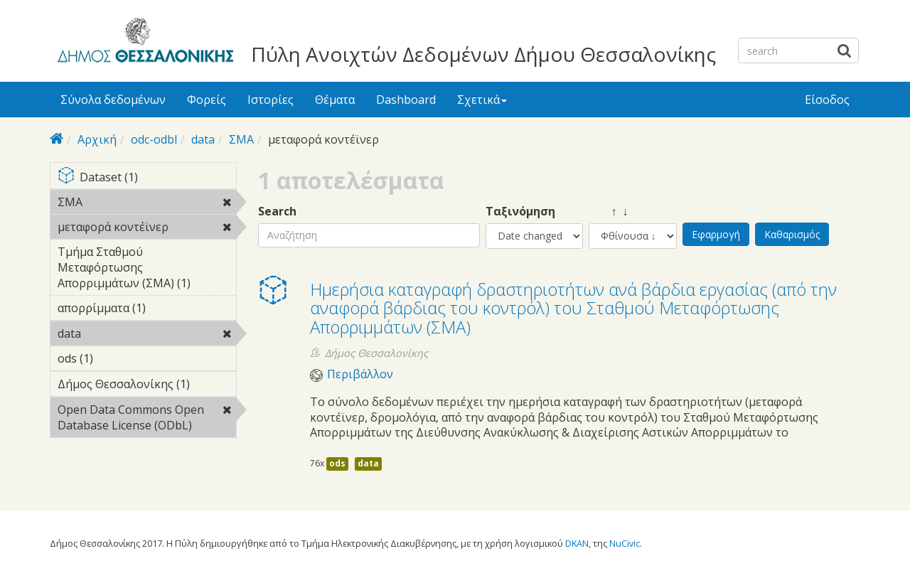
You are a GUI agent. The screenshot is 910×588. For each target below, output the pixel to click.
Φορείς (207, 100)
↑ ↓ (609, 212)
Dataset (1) (147, 178)
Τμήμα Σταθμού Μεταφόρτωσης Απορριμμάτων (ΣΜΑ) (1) (147, 269)
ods (337, 463)
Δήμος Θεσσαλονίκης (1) (147, 386)
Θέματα (335, 100)
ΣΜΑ (241, 139)
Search (277, 212)
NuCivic (625, 543)
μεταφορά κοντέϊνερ (147, 229)
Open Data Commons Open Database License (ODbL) (147, 419)
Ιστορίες (271, 100)
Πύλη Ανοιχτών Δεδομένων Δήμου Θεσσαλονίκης (483, 54)
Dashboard (406, 100)
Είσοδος (827, 100)
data (203, 139)
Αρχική (97, 139)
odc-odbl (154, 139)
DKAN (577, 543)
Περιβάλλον (360, 374)
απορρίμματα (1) (147, 310)
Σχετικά (482, 100)
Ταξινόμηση (520, 212)
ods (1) (115, 358)
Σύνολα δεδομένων (113, 100)
